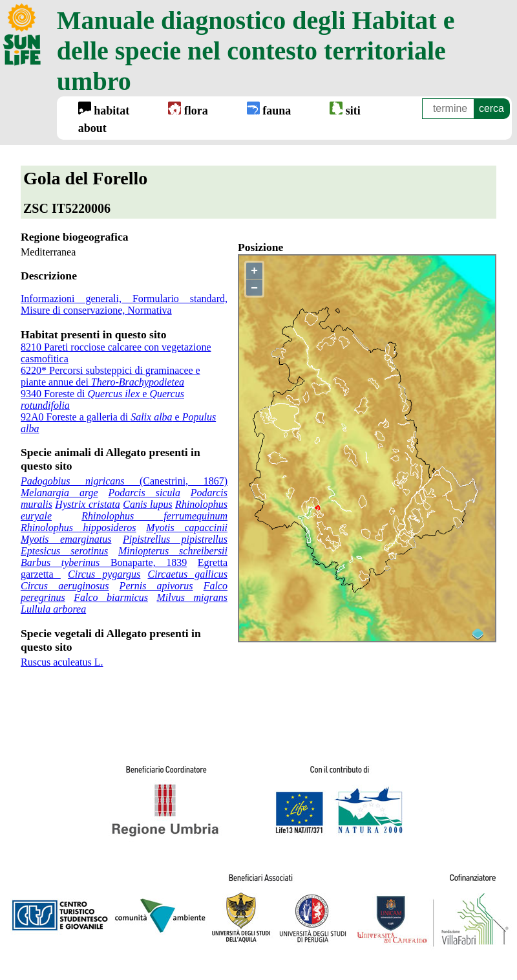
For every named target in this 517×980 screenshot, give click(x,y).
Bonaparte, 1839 (104, 562)
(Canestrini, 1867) (124, 481)
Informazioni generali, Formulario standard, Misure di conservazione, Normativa (124, 304)
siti (345, 109)
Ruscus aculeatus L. (62, 662)
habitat (104, 109)
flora (188, 109)
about (92, 128)
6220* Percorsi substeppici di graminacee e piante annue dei (111, 376)
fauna (269, 109)
